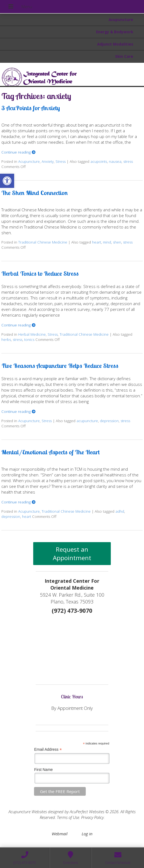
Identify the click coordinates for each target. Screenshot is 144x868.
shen (117, 242)
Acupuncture (121, 20)
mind (107, 242)
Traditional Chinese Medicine (43, 242)
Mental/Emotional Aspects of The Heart (51, 452)
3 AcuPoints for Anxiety (31, 108)
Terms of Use (68, 817)
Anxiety (48, 161)
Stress (61, 161)
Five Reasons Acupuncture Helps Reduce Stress (60, 366)
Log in (87, 834)
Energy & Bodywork (115, 32)
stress (128, 161)
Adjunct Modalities (115, 44)
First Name (43, 770)
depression (109, 421)
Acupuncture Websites (28, 812)
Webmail (60, 834)
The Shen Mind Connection (35, 193)
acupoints (99, 161)
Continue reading (19, 152)
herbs (6, 340)
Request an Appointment (72, 554)
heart (96, 242)
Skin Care (124, 56)
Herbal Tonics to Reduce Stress (40, 273)
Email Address (48, 750)
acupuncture (87, 421)
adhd (120, 511)
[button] (7, 181)
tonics (29, 340)
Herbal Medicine (32, 334)
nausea (115, 161)
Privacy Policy (92, 817)
